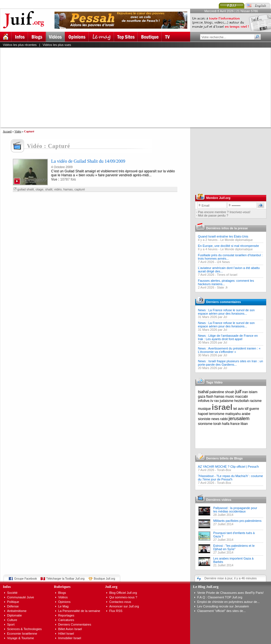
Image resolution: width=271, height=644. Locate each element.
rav (217, 401)
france (235, 424)
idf (247, 409)
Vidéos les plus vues (57, 45)
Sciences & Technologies (24, 629)
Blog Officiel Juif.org (123, 593)
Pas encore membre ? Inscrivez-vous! (224, 212)
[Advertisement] (109, 87)
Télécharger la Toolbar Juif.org (65, 579)
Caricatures (66, 620)
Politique (13, 602)
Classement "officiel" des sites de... (221, 611)
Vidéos (63, 597)
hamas (68, 189)
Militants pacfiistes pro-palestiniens (238, 521)
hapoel (203, 414)
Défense (13, 606)
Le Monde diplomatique (236, 240)
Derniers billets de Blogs (225, 458)
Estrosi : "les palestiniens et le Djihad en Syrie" (234, 547)
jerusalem (239, 419)
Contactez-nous (120, 602)
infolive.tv (206, 401)
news (215, 419)
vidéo (58, 189)
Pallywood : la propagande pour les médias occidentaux (235, 510)
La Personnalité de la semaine (79, 611)
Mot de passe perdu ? (213, 215)
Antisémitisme (17, 611)
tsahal (203, 392)
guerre (254, 409)
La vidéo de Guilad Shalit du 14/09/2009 (88, 161)
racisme (256, 401)
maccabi (242, 397)
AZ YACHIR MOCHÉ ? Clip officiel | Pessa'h (229, 467)
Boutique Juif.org (105, 579)
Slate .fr (222, 287)
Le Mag (63, 606)
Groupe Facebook (26, 579)
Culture (12, 620)
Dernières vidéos (219, 500)
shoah (230, 392)
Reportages (66, 615)
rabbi (224, 419)
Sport (11, 624)
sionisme (205, 424)
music (230, 397)
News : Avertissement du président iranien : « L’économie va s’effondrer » (229, 350)
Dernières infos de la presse (227, 228)
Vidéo (18, 131)
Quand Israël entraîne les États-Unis (223, 236)
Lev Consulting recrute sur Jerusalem (223, 606)
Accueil (7, 131)
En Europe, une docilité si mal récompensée (229, 246)
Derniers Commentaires (75, 624)
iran (245, 392)
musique (204, 409)
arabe (246, 414)
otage (39, 189)
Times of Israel (227, 275)
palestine (217, 392)
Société (12, 593)
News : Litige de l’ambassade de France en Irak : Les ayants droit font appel (228, 337)
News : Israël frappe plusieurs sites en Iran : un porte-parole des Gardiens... (231, 363)
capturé (80, 189)
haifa (226, 424)
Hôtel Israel (66, 634)
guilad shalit (26, 189)
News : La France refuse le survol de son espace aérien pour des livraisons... (226, 312)
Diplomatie (14, 615)
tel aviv (239, 409)
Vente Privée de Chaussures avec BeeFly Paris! (230, 593)
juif (238, 392)
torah (217, 424)
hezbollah (242, 401)
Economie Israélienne (22, 634)
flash (210, 397)
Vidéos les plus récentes (20, 45)
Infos (7, 587)
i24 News (223, 262)
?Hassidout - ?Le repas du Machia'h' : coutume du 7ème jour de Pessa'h (231, 478)
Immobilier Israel (70, 638)
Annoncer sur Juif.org (124, 606)
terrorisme (217, 414)
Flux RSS (116, 611)
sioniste (204, 419)
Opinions (64, 602)
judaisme (227, 401)
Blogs (62, 593)
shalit (49, 189)
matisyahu (233, 414)
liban (244, 424)
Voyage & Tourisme (21, 638)
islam (253, 392)
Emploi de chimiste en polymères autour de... (228, 602)
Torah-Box (224, 470)
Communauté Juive (21, 597)
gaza (202, 397)
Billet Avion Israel (70, 629)
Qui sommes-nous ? (123, 597)
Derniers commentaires (224, 302)
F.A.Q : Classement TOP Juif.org (220, 597)
